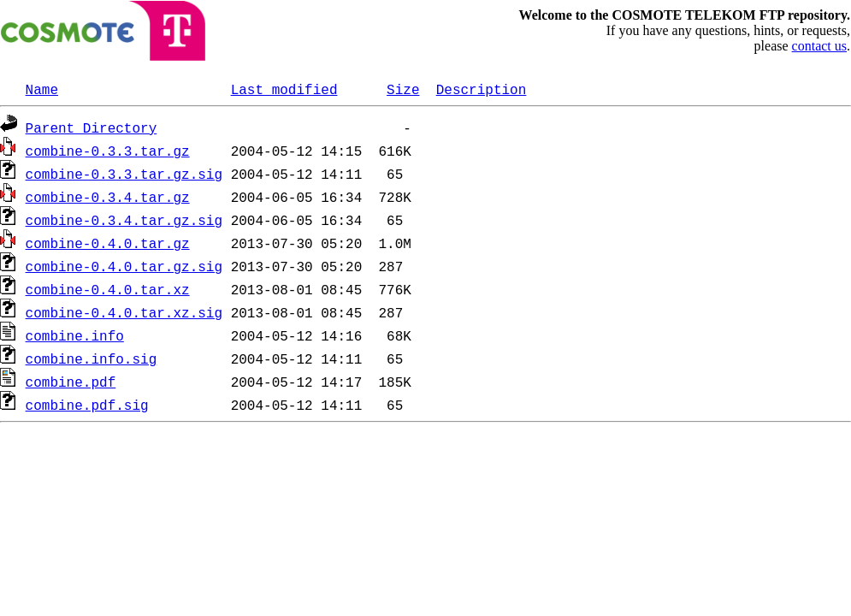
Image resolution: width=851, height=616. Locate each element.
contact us (819, 46)
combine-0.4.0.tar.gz (108, 243)
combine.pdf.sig (87, 405)
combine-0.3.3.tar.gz (108, 151)
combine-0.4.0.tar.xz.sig (124, 312)
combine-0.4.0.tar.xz (108, 289)
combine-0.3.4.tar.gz (108, 197)
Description (482, 89)
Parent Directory (92, 127)
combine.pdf (71, 382)
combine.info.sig (92, 358)
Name (42, 89)
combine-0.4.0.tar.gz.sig (124, 266)
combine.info (75, 335)
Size (403, 89)
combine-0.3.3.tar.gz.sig (124, 174)
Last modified (284, 89)
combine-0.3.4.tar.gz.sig (124, 220)
